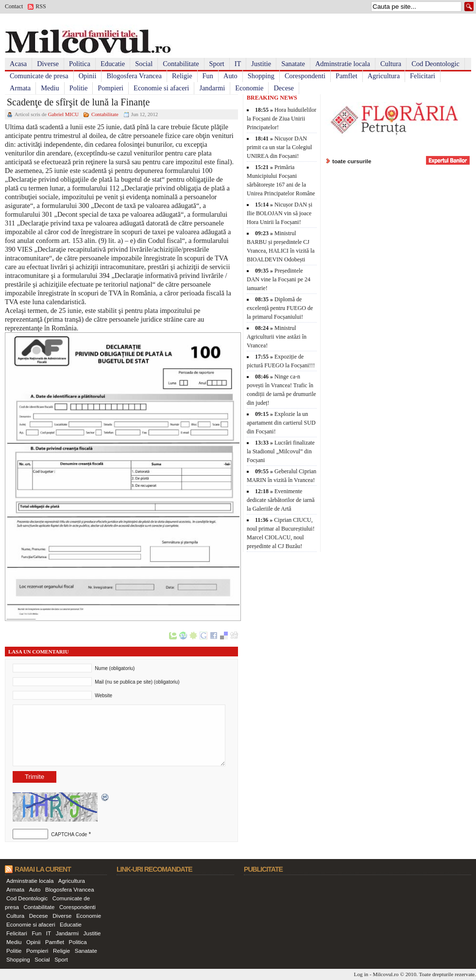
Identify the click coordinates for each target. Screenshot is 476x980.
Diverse (48, 64)
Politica (80, 64)
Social (144, 64)
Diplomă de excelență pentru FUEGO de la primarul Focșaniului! (280, 308)
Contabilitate (181, 64)
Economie (249, 88)
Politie (79, 88)
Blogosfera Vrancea (134, 76)
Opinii (88, 76)
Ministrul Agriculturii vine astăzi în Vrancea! (277, 337)
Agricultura (384, 76)
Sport (217, 64)
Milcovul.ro (385, 974)
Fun (208, 76)
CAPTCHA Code (69, 834)
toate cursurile (352, 161)
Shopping (261, 76)
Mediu (50, 88)
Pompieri (110, 88)
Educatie (113, 64)
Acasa (18, 64)
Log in (361, 974)
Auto (230, 76)
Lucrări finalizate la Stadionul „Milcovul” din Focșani (281, 451)
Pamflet (347, 76)
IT (238, 64)
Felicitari (423, 76)
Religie (182, 76)
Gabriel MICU (63, 114)
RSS (41, 6)
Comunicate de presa (39, 76)
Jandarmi (212, 88)
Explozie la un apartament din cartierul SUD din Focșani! (281, 423)
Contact (14, 6)
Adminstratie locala (343, 64)
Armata (20, 88)
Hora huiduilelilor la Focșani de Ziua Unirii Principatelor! (281, 119)
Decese (284, 88)
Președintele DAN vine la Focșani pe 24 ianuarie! (279, 279)
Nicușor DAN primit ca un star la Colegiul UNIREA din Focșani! (279, 147)
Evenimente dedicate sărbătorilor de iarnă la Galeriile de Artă (281, 500)
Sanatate (293, 64)
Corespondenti (305, 76)
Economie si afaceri (161, 88)
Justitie (261, 64)
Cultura (391, 64)
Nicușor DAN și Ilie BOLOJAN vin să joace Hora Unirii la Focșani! (280, 213)
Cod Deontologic (435, 64)
